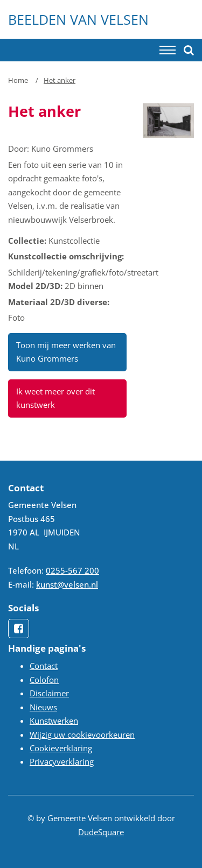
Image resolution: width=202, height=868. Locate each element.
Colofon (44, 680)
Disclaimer (49, 693)
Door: (19, 149)
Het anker (60, 80)
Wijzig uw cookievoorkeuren (82, 735)
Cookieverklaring (61, 748)
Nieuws (43, 707)
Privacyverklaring (62, 761)
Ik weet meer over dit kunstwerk (55, 398)
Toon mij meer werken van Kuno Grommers (66, 352)
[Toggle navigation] (168, 50)
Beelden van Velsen (78, 19)
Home (18, 80)
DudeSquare (101, 832)
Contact (44, 666)
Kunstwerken (54, 721)
